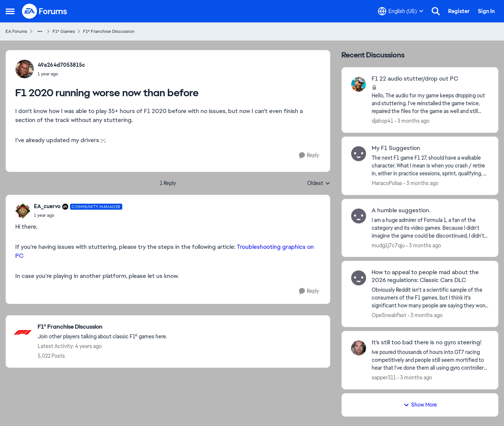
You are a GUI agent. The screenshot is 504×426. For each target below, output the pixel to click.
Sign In (486, 11)
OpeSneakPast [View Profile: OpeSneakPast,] (389, 315)
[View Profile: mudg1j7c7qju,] (359, 216)
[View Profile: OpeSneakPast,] (359, 278)
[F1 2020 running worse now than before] (78, 215)
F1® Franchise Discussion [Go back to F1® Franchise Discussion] (109, 31)
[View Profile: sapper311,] (359, 348)
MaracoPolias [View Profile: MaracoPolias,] (387, 183)
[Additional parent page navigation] (40, 31)
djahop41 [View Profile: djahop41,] (382, 121)
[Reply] (309, 155)
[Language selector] (401, 11)
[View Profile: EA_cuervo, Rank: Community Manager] (23, 211)
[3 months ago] (412, 121)
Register (459, 11)
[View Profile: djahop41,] (359, 84)
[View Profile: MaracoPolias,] (359, 154)
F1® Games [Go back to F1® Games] (64, 31)
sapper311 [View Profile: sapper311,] (384, 378)
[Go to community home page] (45, 11)
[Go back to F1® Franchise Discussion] (102, 327)
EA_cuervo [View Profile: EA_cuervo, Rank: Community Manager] (47, 206)
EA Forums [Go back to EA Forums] (16, 31)
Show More (420, 405)
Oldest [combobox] (319, 184)
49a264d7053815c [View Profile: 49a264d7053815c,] (61, 65)
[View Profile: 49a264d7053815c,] (25, 69)
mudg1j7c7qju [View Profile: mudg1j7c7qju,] (388, 245)
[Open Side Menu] (10, 11)
